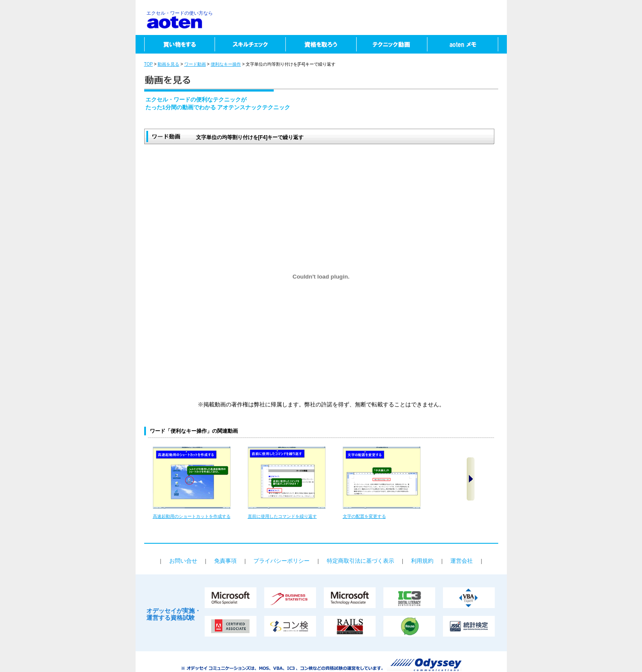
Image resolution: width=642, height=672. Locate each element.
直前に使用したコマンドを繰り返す (282, 516)
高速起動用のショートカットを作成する (192, 516)
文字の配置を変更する (364, 516)
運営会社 (462, 561)
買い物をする (175, 44)
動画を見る (168, 64)
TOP (149, 64)
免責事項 (225, 561)
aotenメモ (467, 44)
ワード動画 (195, 64)
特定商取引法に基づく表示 (361, 561)
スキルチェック (250, 44)
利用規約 (422, 561)
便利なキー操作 (226, 64)
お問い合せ (183, 561)
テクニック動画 (392, 44)
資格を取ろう (321, 44)
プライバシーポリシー (281, 561)
